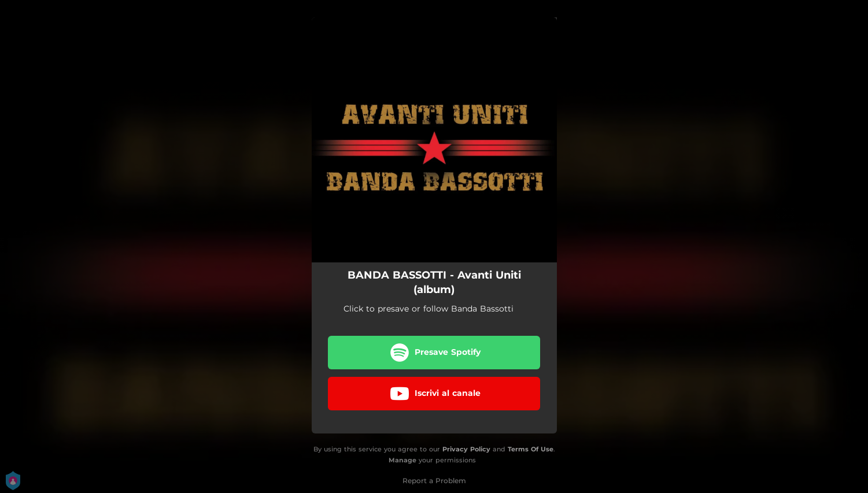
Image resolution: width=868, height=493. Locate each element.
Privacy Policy (466, 449)
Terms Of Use (531, 449)
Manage (402, 460)
